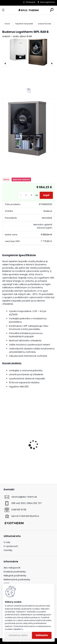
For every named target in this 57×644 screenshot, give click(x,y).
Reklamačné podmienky (17, 580)
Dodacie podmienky (15, 572)
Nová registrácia (47, 2)
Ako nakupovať (12, 568)
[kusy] (26, 195)
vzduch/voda (44, 24)
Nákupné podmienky (15, 576)
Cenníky (8, 550)
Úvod (7, 24)
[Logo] (28, 10)
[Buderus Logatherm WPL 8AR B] (28, 52)
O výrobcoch (11, 546)
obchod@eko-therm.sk (24, 497)
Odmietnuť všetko (18, 635)
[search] (52, 10)
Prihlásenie (31, 2)
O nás (7, 542)
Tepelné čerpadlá (24, 24)
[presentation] (5, 63)
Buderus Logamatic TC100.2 (21, 456)
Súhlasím (42, 635)
